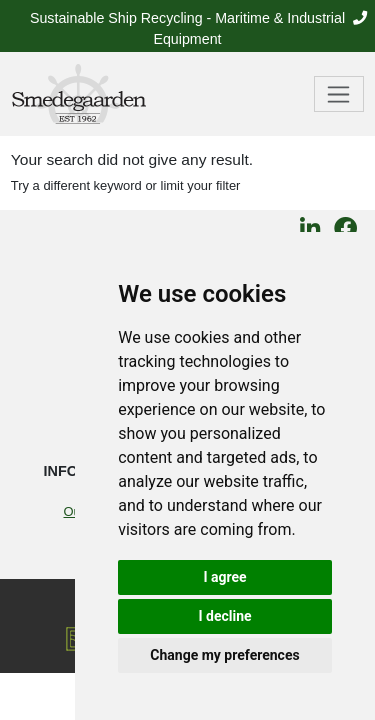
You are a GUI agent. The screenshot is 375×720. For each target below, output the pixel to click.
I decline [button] (224, 616)
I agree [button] (224, 577)
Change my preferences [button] (224, 655)
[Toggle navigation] (339, 94)
